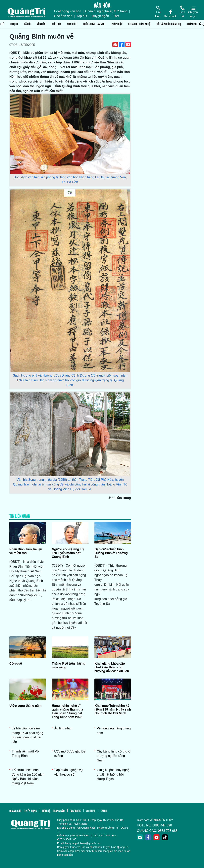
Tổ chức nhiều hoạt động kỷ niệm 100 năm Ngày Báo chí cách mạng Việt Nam (28, 777)
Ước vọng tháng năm (25, 705)
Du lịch (14, 24)
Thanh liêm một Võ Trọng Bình (25, 754)
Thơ (116, 16)
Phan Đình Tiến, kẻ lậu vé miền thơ (26, 551)
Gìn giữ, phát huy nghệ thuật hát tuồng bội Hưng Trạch (113, 774)
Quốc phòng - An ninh (94, 24)
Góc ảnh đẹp (63, 16)
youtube (91, 811)
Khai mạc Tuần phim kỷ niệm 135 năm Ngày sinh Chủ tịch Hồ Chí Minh (113, 709)
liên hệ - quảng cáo (53, 811)
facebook (75, 811)
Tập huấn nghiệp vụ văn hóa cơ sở (68, 772)
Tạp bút (82, 16)
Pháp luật (117, 24)
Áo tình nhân (63, 728)
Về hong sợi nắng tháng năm (114, 731)
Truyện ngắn (100, 16)
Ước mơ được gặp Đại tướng (70, 754)
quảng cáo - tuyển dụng (23, 811)
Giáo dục (56, 24)
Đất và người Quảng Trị (169, 24)
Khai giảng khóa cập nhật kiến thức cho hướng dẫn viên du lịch (112, 667)
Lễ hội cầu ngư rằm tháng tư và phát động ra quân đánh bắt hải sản (27, 735)
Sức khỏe (72, 24)
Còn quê (16, 663)
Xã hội (27, 24)
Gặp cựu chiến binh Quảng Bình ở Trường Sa (111, 553)
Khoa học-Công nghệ (139, 24)
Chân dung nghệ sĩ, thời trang (106, 11)
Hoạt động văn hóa (68, 11)
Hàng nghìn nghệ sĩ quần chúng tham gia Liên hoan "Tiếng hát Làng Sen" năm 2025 (67, 711)
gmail (104, 811)
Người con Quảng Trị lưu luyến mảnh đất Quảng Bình (68, 553)
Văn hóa (41, 24)
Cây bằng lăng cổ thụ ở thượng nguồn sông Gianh (114, 756)
